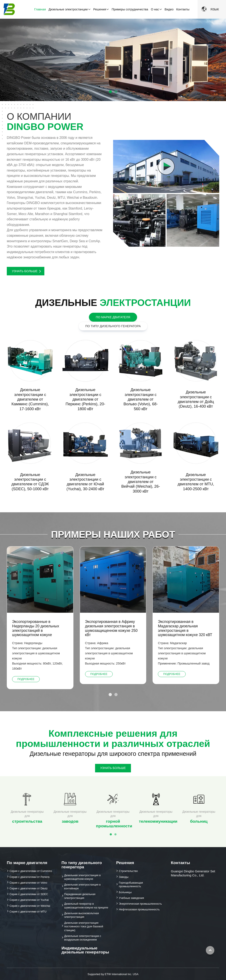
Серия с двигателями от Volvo (28, 883)
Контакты (183, 9)
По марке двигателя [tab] (113, 317)
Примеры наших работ (113, 534)
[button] (221, 55)
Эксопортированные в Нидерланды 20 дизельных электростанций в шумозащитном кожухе (36, 628)
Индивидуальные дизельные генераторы (85, 950)
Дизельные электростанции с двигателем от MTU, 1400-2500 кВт (196, 482)
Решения (125, 863)
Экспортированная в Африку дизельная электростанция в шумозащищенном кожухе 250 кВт (111, 628)
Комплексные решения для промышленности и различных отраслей (113, 738)
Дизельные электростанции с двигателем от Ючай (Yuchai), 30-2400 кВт (85, 482)
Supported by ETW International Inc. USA (113, 974)
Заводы (124, 877)
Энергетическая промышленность (140, 904)
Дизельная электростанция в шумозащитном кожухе (83, 877)
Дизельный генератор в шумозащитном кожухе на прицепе (86, 906)
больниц (199, 817)
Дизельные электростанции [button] (68, 9)
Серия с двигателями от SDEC (29, 894)
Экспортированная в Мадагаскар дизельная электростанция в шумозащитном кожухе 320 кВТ (185, 628)
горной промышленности (114, 819)
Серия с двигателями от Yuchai (29, 900)
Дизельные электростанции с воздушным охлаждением (83, 938)
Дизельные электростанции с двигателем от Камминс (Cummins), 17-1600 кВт (30, 399)
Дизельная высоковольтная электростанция (82, 915)
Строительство (128, 871)
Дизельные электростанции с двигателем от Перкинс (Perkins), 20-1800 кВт (85, 399)
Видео (169, 9)
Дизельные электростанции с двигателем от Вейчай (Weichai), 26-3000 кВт (141, 482)
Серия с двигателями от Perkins (30, 877)
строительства (27, 817)
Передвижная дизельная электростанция (80, 896)
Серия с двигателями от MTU (28, 912)
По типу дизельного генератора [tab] (113, 326)
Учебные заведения (131, 898)
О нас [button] (155, 9)
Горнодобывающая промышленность (131, 885)
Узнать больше (25, 271)
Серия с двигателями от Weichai (30, 906)
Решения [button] (100, 9)
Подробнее (26, 679)
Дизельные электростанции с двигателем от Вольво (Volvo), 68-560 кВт (141, 399)
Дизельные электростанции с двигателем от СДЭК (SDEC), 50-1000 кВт (30, 482)
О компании (55, 121)
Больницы (125, 892)
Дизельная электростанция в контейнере (83, 886)
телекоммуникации (158, 817)
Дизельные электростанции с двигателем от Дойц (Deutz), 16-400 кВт (196, 399)
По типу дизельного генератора (82, 865)
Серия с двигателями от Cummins (31, 871)
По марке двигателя (27, 863)
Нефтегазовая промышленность (139, 909)
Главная (40, 9)
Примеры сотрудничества (130, 9)
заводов (70, 817)
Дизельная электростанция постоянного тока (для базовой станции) (84, 926)
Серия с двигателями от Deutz (29, 888)
